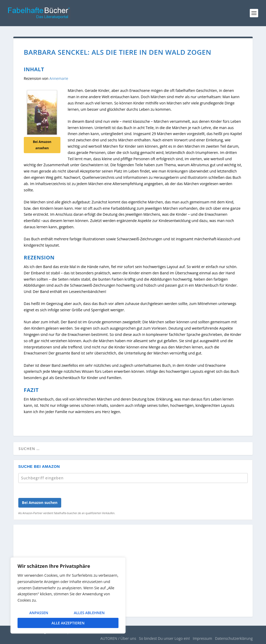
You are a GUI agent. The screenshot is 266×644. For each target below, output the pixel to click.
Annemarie (59, 78)
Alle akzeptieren (68, 623)
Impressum (202, 638)
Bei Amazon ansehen (42, 145)
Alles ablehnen (89, 613)
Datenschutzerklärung (234, 638)
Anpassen (39, 613)
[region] (68, 595)
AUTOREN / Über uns (118, 638)
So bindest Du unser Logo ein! (164, 638)
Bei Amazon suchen (40, 503)
